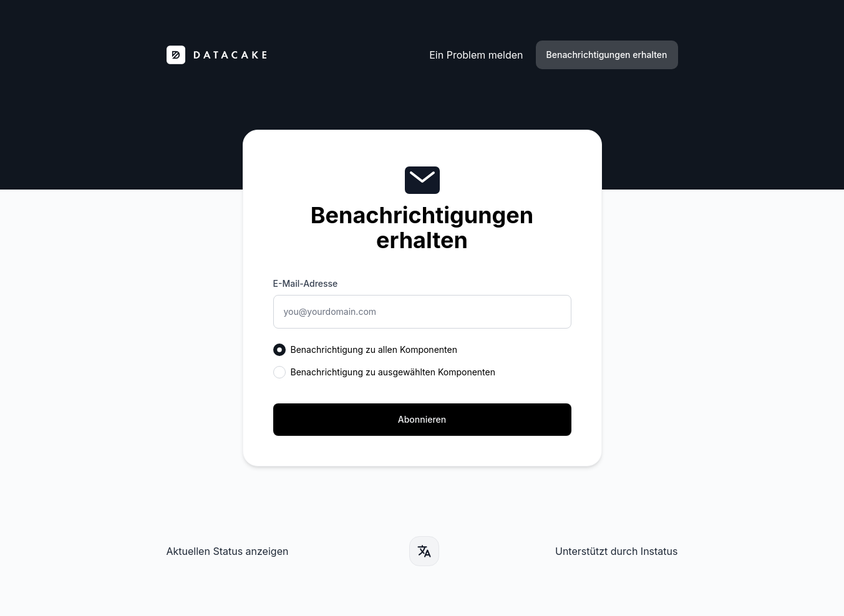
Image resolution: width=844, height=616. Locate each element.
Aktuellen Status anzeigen (228, 551)
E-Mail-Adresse (306, 283)
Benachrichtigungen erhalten (607, 55)
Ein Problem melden (476, 55)
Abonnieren (422, 419)
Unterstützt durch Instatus (617, 551)
